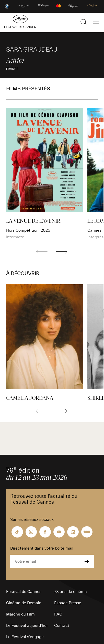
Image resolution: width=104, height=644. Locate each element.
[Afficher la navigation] (96, 22)
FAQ (58, 614)
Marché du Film (20, 614)
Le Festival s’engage (25, 637)
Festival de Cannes (24, 592)
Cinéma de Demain (24, 603)
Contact (62, 626)
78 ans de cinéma (71, 592)
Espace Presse (68, 603)
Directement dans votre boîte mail (42, 548)
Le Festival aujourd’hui (27, 626)
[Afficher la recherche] (84, 22)
